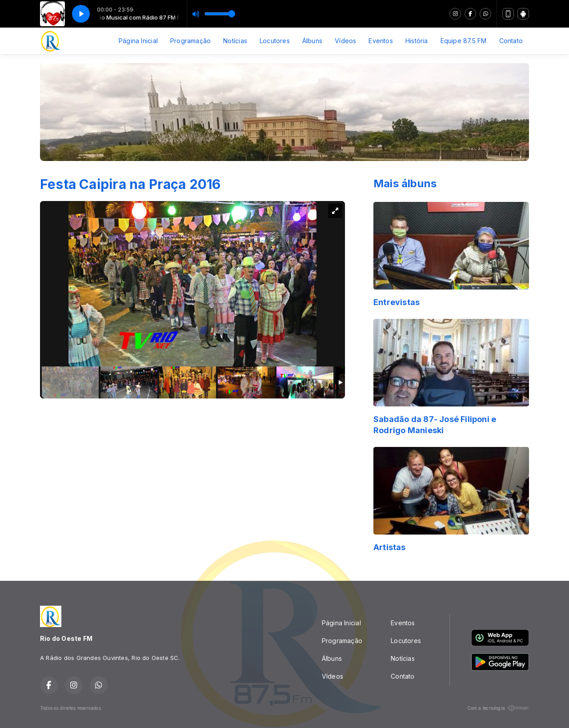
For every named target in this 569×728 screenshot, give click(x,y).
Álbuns (312, 41)
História (417, 41)
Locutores (275, 41)
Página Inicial (138, 41)
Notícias (235, 41)
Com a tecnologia (498, 708)
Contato (511, 41)
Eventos (381, 41)
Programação (190, 41)
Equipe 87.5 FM (464, 41)
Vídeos (345, 41)
